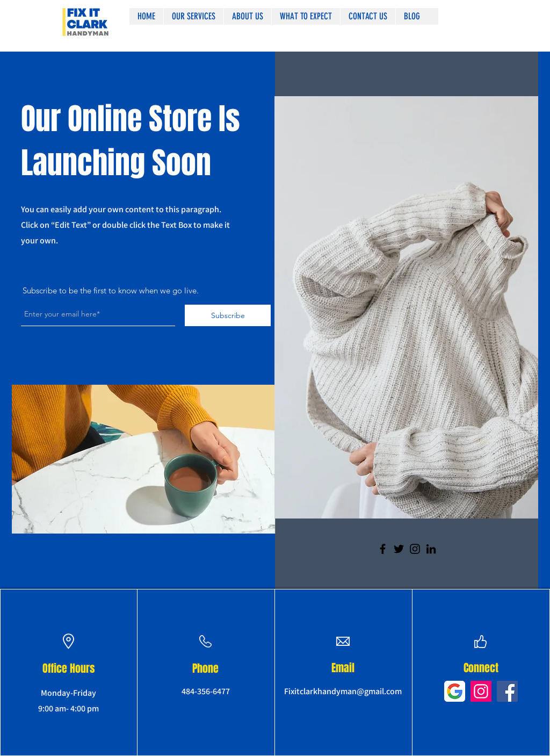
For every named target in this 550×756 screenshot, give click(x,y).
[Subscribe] (228, 315)
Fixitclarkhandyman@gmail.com (343, 691)
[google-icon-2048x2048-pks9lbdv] (455, 691)
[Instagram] (415, 549)
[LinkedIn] (431, 549)
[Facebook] (383, 549)
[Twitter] (399, 549)
